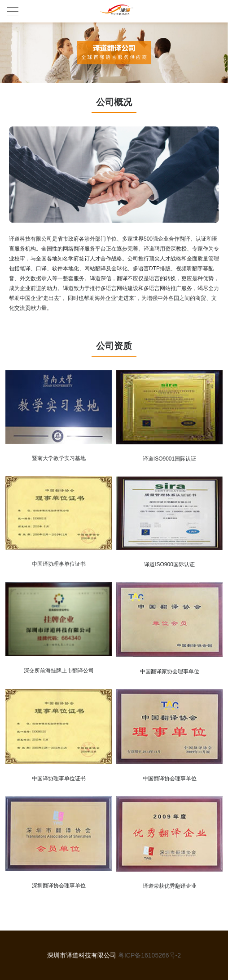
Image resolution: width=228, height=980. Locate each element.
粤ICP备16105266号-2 (149, 955)
